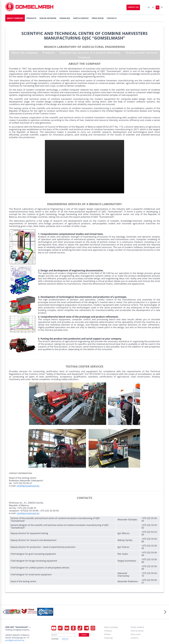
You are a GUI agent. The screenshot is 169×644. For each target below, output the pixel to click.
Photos (107, 634)
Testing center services (142, 53)
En (158, 7)
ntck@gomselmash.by (28, 486)
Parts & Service (137, 631)
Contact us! (133, 7)
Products (49, 53)
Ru (149, 7)
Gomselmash (29, 7)
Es (162, 7)
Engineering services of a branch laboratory (90, 53)
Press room (136, 634)
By (153, 7)
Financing (108, 638)
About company (111, 627)
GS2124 (65, 639)
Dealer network (137, 627)
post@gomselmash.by (15, 640)
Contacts (84, 57)
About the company (25, 53)
